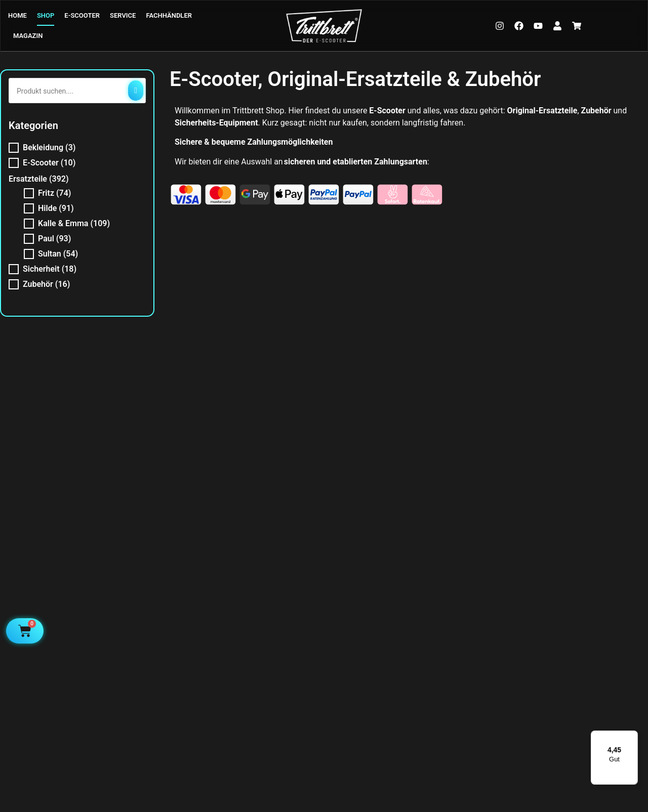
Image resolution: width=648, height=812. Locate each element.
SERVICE (123, 15)
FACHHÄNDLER (169, 15)
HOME (17, 15)
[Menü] (632, 737)
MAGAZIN (28, 36)
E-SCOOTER (82, 15)
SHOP (46, 15)
